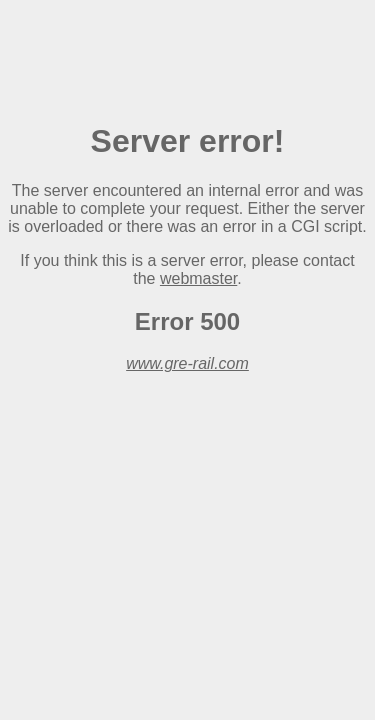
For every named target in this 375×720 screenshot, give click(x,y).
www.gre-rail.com (187, 363)
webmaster (198, 278)
